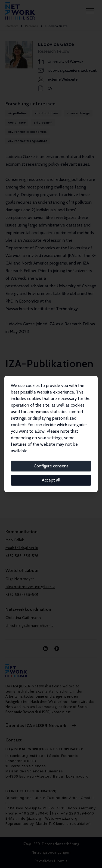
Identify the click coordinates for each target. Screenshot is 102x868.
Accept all (51, 480)
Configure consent (51, 466)
